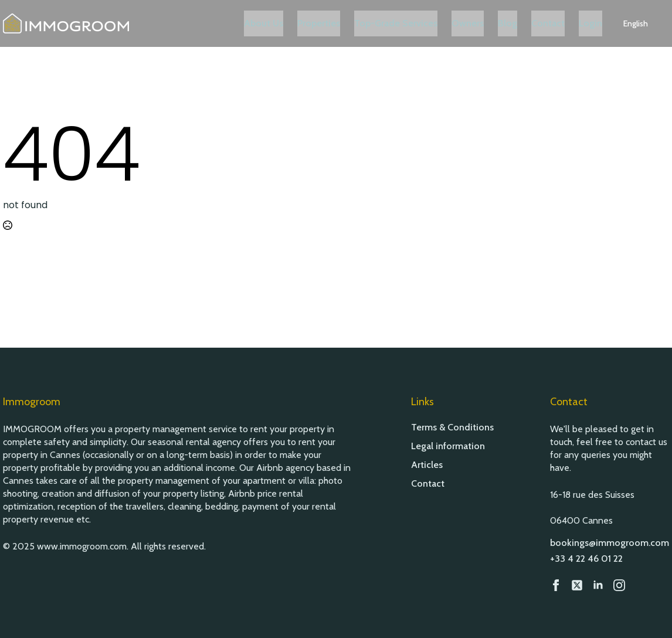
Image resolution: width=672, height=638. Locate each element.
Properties (333, 23)
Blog (522, 23)
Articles (427, 465)
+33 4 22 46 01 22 (586, 559)
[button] (650, 23)
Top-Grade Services (410, 23)
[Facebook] (556, 585)
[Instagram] (619, 585)
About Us (278, 23)
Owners (482, 23)
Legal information (448, 446)
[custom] (577, 585)
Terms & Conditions (452, 427)
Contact (562, 23)
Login (605, 23)
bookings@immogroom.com (610, 543)
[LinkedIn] (598, 585)
